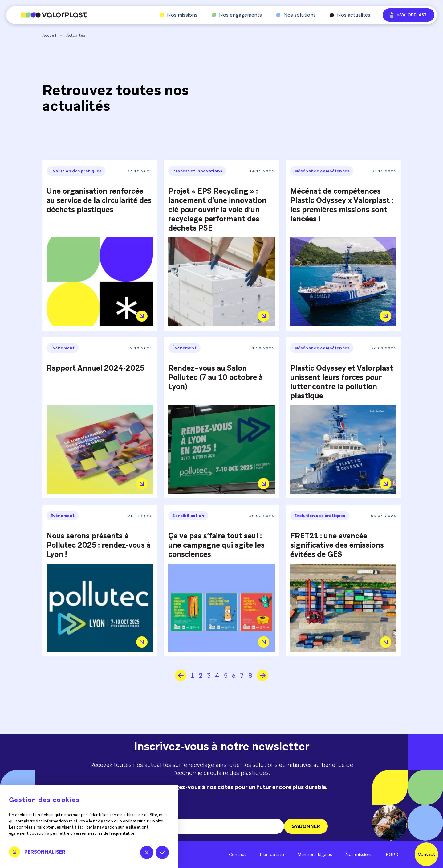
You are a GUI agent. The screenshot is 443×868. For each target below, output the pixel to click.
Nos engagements (237, 15)
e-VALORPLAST (408, 15)
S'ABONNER (306, 826)
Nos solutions (296, 15)
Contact (238, 854)
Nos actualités (350, 15)
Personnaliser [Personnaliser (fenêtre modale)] (45, 852)
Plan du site (272, 854)
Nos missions (179, 15)
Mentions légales (315, 854)
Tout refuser (147, 852)
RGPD (392, 854)
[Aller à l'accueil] (47, 15)
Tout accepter (162, 852)
